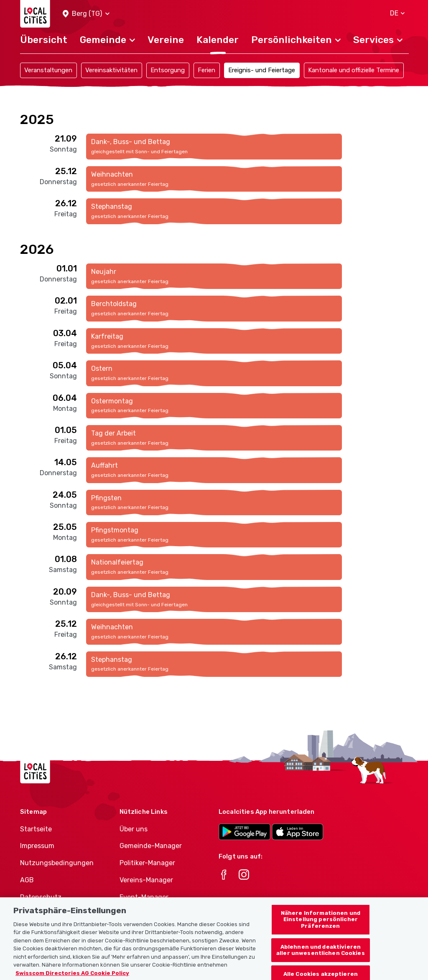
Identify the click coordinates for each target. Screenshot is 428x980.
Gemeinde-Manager (151, 846)
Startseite (36, 829)
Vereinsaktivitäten (111, 70)
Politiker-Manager (147, 863)
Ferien (206, 70)
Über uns (134, 829)
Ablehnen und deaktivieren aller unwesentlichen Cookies (321, 956)
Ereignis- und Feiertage (262, 70)
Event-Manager (144, 897)
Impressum (37, 846)
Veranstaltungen (48, 70)
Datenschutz (41, 897)
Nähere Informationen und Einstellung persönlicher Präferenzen (321, 926)
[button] (86, 14)
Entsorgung (168, 70)
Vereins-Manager (146, 880)
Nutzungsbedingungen (57, 863)
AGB (27, 880)
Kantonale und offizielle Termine (354, 70)
